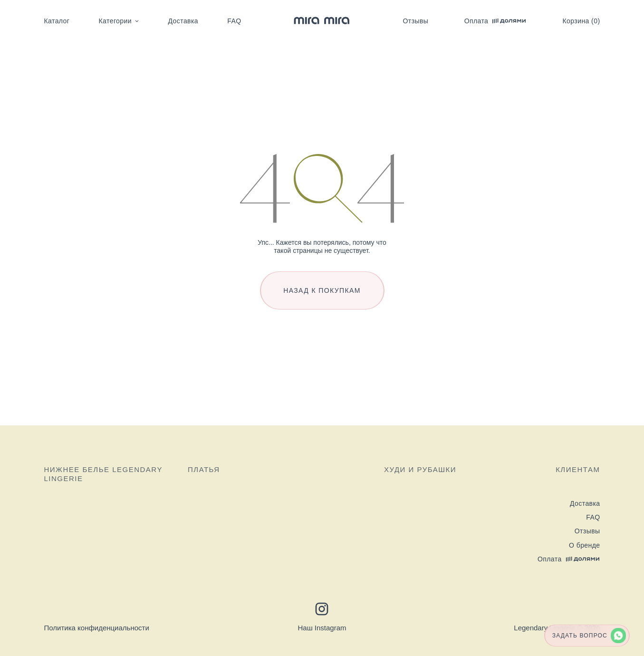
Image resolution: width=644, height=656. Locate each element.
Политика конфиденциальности (97, 628)
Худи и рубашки (420, 469)
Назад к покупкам (322, 290)
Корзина (582, 21)
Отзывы (416, 21)
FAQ (234, 21)
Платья (204, 469)
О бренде (584, 545)
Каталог (57, 21)
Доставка (183, 21)
